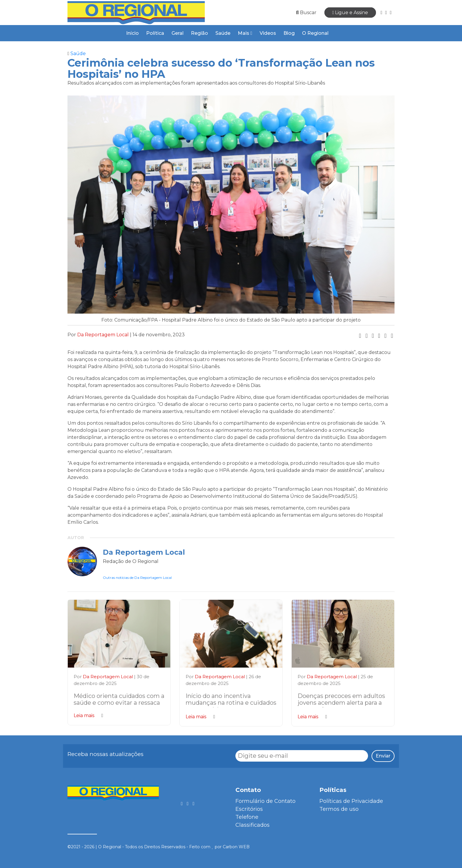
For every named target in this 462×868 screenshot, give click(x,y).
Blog (289, 33)
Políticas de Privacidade (351, 801)
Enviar (383, 756)
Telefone (247, 817)
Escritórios (249, 809)
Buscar (306, 13)
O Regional (315, 33)
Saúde (223, 33)
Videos (268, 33)
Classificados (253, 825)
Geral (178, 33)
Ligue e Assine (350, 13)
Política (155, 33)
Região (199, 33)
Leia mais (88, 715)
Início (132, 33)
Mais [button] (245, 33)
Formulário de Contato (265, 801)
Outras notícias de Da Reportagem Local (137, 578)
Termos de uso (339, 809)
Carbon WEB (236, 847)
